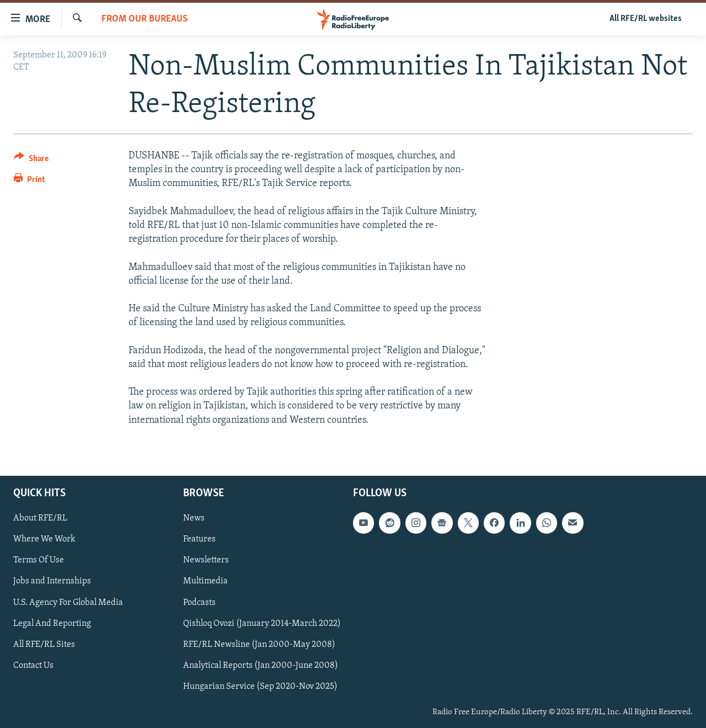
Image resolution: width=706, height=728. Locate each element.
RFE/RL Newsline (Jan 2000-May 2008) (259, 644)
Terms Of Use (39, 560)
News (194, 518)
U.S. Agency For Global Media (68, 602)
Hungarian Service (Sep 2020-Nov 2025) (260, 687)
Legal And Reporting (52, 623)
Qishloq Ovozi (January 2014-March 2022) (262, 623)
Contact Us (33, 665)
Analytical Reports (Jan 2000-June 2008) (261, 665)
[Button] (31, 160)
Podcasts (199, 602)
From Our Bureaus (145, 19)
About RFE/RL (40, 518)
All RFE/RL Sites (44, 644)
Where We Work (44, 539)
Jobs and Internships (52, 581)
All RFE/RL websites (646, 19)
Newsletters (206, 560)
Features (199, 539)
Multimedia (205, 581)
